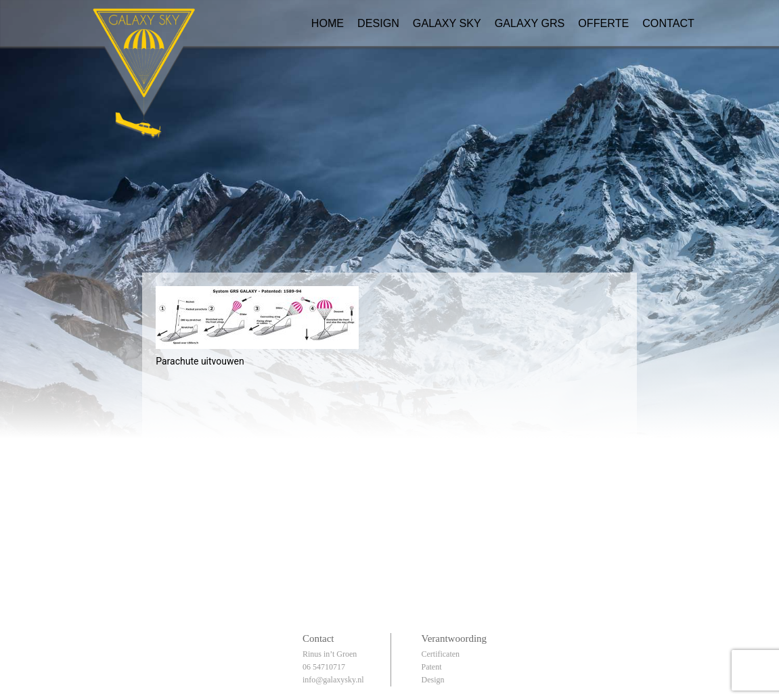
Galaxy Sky (447, 23)
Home (328, 23)
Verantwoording (454, 638)
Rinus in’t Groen (330, 654)
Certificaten (440, 654)
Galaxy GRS (530, 23)
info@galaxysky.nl (333, 680)
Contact (668, 23)
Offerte (603, 23)
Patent (431, 667)
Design (378, 23)
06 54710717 (324, 667)
